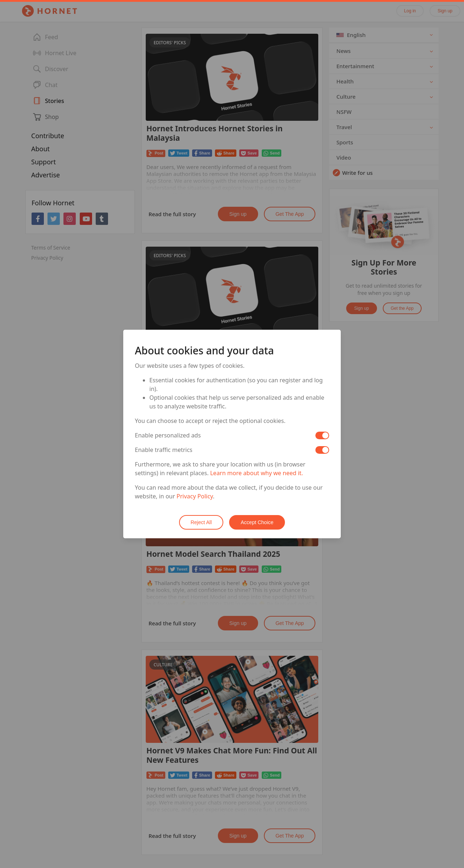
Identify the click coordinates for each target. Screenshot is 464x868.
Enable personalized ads (168, 435)
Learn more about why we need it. (257, 473)
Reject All (201, 522)
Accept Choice (257, 522)
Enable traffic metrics (164, 450)
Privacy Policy (195, 496)
